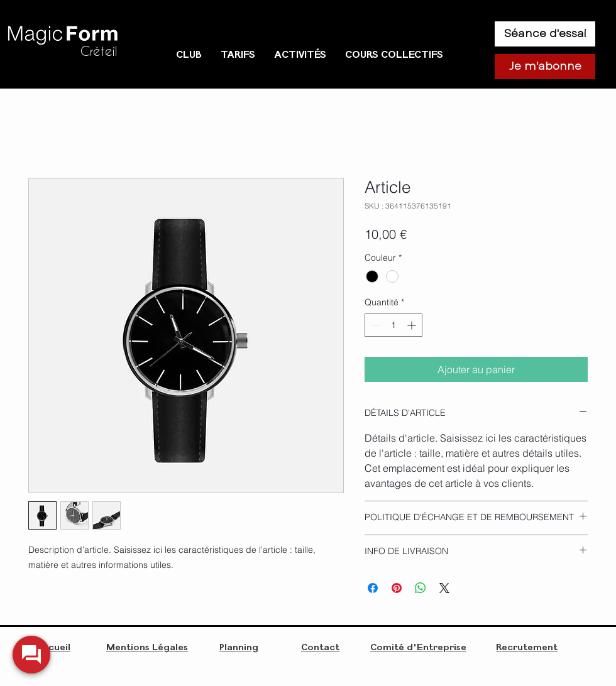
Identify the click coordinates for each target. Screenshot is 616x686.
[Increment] (413, 325)
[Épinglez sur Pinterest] (397, 588)
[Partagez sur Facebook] (373, 588)
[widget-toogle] (31, 655)
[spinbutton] (393, 325)
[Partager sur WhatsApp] (421, 588)
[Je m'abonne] (545, 67)
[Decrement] (374, 325)
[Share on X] (444, 588)
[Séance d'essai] (545, 34)
